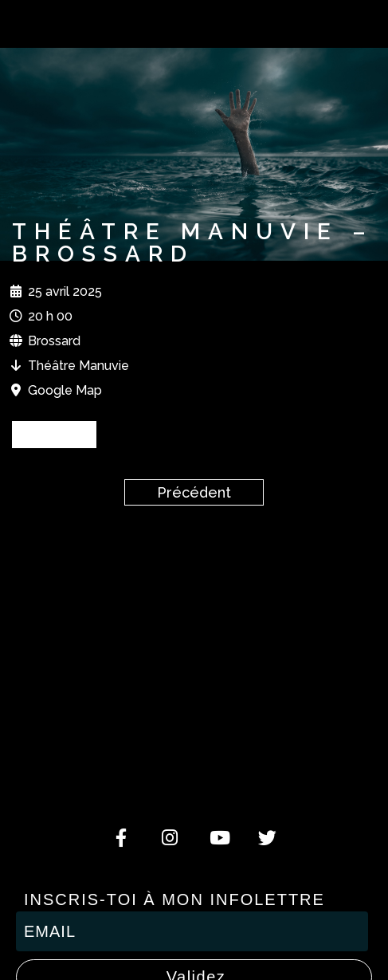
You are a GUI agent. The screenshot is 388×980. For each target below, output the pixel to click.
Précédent (194, 492)
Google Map (65, 390)
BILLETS (54, 434)
